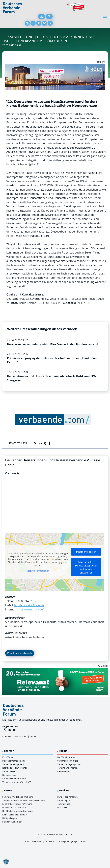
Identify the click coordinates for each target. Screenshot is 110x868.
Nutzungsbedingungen (68, 841)
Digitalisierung (9, 775)
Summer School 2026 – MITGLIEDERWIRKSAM (24, 800)
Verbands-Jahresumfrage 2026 (17, 782)
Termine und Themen (67, 768)
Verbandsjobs (64, 800)
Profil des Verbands (20, 653)
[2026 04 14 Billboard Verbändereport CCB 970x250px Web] (55, 66)
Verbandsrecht (9, 771)
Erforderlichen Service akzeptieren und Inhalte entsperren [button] (86, 567)
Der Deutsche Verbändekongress (18, 811)
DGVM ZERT (63, 807)
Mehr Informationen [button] (38, 571)
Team (83, 841)
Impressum (50, 841)
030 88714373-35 (26, 601)
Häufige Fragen (10, 818)
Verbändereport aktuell (68, 761)
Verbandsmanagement (13, 764)
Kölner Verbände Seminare (15, 815)
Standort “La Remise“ (12, 822)
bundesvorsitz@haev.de (29, 605)
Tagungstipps (64, 804)
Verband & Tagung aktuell (69, 764)
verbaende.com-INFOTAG (14, 807)
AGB (27, 841)
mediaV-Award (64, 771)
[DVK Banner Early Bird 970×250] (55, 670)
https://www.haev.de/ (30, 609)
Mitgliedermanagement (13, 761)
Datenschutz (37, 841)
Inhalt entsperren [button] (86, 552)
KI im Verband (9, 757)
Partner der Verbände (67, 797)
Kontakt (7, 736)
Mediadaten (20, 736)
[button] (6, 862)
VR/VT (33, 736)
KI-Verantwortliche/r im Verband (17, 804)
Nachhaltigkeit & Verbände (15, 768)
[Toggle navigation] (105, 16)
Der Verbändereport (67, 757)
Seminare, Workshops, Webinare (18, 797)
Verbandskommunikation (14, 779)
